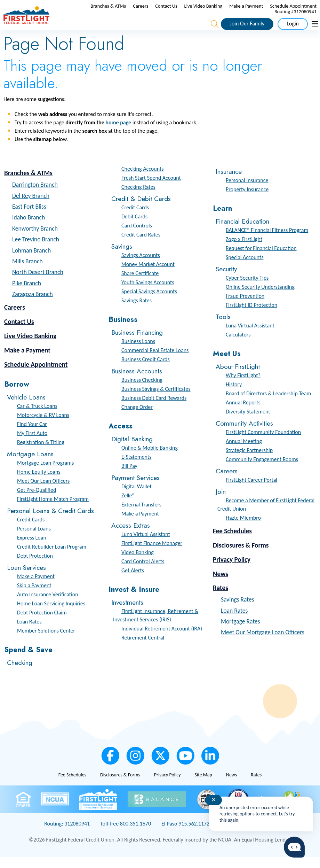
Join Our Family (247, 29)
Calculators (238, 345)
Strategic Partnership (249, 461)
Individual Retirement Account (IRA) (162, 639)
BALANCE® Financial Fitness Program (267, 241)
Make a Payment (300, 11)
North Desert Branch (38, 283)
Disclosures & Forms (241, 556)
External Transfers (141, 515)
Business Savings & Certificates (156, 400)
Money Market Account (148, 275)
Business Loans (138, 352)
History (234, 395)
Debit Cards (134, 227)
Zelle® (128, 506)
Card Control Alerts (143, 572)
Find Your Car (32, 435)
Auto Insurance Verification (48, 605)
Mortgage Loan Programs (45, 474)
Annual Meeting (244, 452)
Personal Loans (34, 539)
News (221, 584)
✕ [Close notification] (214, 800)
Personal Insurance (247, 191)
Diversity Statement (248, 422)
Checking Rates (138, 198)
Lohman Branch (31, 261)
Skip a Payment (34, 596)
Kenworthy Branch (35, 239)
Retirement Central (143, 648)
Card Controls (137, 236)
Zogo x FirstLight (244, 250)
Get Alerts (133, 581)
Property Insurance (247, 200)
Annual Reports (243, 413)
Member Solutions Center (46, 641)
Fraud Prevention (245, 307)
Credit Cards (31, 530)
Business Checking (142, 391)
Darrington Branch (35, 195)
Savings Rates (137, 311)
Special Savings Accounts (149, 302)
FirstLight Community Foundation (263, 443)
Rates (221, 599)
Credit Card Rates (141, 245)
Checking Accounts (143, 180)
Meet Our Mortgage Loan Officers (263, 643)
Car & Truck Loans (37, 417)
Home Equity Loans (39, 483)
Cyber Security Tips (247, 289)
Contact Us (220, 11)
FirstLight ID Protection (251, 316)
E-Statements (136, 468)
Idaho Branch (29, 228)
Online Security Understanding (260, 298)
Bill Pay (129, 477)
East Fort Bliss (29, 217)
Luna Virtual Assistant (146, 545)
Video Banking (138, 563)
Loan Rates (29, 632)
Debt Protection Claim (42, 623)
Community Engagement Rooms (262, 470)
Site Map (203, 786)
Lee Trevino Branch (36, 250)
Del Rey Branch (31, 206)
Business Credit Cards (146, 370)
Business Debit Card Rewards (154, 409)
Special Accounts (245, 268)
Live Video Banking (257, 11)
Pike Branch (27, 294)
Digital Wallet (137, 497)
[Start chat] (294, 847)
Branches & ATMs (162, 11)
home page (118, 133)
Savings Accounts (141, 266)
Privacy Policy (232, 570)
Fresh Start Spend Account (151, 189)
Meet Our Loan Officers (43, 492)
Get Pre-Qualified (37, 501)
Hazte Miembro (243, 529)
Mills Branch (27, 272)
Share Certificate (140, 284)
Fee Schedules (232, 542)
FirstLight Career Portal (251, 491)
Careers (194, 11)
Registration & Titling (41, 453)
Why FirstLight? (243, 386)
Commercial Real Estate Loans (155, 361)
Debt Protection (35, 567)
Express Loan (32, 548)
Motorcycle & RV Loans (43, 426)
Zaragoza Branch (33, 305)
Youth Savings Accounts (148, 293)
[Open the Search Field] (215, 29)
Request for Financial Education (261, 259)
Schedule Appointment (244, 17)
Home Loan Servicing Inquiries (51, 614)
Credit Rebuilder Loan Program (52, 557)
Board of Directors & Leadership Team (268, 404)
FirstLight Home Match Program (53, 510)
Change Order (137, 418)
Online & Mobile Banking (150, 459)
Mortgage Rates (241, 632)
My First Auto (32, 444)
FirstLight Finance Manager (152, 554)
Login (293, 29)
